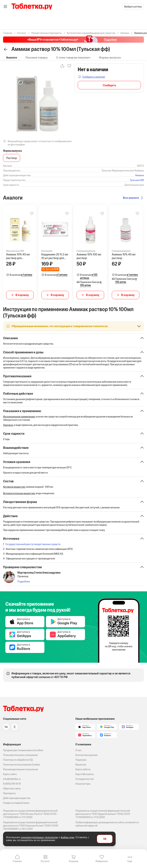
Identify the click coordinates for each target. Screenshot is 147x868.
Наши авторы (83, 784)
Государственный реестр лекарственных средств (33, 544)
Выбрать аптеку (133, 7)
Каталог (45, 861)
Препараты (9, 793)
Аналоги (12, 57)
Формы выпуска (110, 57)
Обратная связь (12, 789)
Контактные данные (87, 755)
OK (105, 839)
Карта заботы (83, 769)
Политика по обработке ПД (18, 760)
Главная (17, 861)
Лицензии (81, 760)
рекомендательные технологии (39, 837)
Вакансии (81, 765)
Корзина (74, 861)
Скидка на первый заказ (16, 803)
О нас (78, 750)
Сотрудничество (85, 779)
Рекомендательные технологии (20, 769)
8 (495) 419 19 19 (12, 784)
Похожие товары (37, 57)
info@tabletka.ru (12, 779)
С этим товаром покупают (73, 57)
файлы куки (67, 837)
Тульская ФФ (137, 180)
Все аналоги (131, 198)
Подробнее (24, 582)
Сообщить (109, 85)
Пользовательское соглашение (20, 755)
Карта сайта (10, 774)
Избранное (102, 861)
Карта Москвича (85, 774)
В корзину (22, 295)
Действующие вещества (17, 798)
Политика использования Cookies (22, 765)
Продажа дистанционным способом (23, 750)
